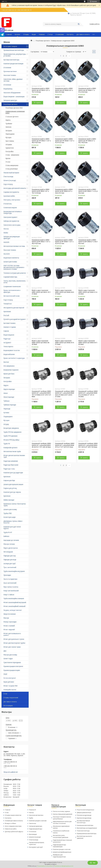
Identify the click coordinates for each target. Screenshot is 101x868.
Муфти (6, 385)
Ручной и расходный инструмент (15, 319)
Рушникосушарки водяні (12, 670)
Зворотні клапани (10, 614)
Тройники (9, 124)
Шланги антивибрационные (62, 852)
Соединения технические (12, 286)
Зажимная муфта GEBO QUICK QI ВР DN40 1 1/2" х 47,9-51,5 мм (64, 242)
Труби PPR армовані (10, 436)
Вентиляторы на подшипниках (87, 828)
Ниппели (8, 127)
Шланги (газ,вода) (10, 180)
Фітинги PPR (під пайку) (11, 440)
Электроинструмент (10, 217)
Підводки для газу (10, 556)
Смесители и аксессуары (12, 225)
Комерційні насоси (10, 690)
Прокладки (7, 575)
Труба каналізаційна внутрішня (14, 571)
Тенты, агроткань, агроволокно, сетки (15, 282)
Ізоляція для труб (9, 564)
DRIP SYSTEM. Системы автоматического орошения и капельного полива (14, 267)
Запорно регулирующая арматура (12, 237)
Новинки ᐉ (33, 810)
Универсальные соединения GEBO (15, 112)
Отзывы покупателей (11, 698)
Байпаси (6, 536)
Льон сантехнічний (10, 583)
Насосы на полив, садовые (62, 811)
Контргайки (9, 151)
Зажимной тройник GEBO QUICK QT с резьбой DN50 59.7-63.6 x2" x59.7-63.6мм (88, 445)
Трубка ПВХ (8, 513)
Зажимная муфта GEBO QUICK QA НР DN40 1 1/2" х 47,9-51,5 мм (65, 141)
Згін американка (9, 366)
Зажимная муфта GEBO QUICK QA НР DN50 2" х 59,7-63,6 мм (87, 141)
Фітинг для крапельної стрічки (14, 639)
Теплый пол (8, 304)
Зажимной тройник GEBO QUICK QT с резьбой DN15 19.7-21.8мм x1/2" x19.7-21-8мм (42, 394)
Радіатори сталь (9, 469)
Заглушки (9, 131)
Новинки (42, 34)
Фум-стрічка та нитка (11, 587)
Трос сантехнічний (10, 567)
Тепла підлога (8, 347)
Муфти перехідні (9, 389)
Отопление (7, 68)
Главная (9, 34)
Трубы (31, 818)
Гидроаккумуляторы (36, 829)
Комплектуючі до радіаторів (13, 473)
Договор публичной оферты (14, 832)
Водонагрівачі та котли (12, 350)
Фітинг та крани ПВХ (11, 686)
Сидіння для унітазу (10, 488)
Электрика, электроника (12, 200)
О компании (60, 34)
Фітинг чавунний (9, 630)
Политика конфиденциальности (64, 866)
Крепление (7, 311)
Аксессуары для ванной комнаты (15, 188)
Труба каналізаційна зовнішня (14, 598)
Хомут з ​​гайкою (9, 595)
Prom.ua (60, 862)
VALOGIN (7, 254)
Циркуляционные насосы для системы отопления (62, 822)
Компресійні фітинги (10, 448)
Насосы (6, 229)
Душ (5, 651)
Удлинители (10, 148)
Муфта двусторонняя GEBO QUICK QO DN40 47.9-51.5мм (65, 343)
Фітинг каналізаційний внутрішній (15, 602)
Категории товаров (10, 46)
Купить (39, 103)
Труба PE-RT (8, 532)
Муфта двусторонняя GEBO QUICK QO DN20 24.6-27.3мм (65, 292)
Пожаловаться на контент (45, 866)
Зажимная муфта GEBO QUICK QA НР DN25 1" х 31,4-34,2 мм (87, 90)
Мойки (6, 233)
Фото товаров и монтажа (13, 826)
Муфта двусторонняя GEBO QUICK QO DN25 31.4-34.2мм (88, 292)
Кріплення (7, 477)
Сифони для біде (9, 480)
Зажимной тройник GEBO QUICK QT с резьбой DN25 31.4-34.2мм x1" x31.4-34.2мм (88, 394)
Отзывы (26, 34)
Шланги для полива (10, 262)
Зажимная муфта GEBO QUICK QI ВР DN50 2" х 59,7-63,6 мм (88, 242)
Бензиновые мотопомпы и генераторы (13, 212)
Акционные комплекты (11, 258)
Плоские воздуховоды (84, 815)
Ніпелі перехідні (9, 397)
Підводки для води (10, 560)
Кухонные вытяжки (10, 71)
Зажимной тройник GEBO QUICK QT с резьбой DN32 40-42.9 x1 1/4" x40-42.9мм (41, 445)
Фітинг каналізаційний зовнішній (14, 606)
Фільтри (6, 618)
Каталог (17, 34)
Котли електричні (10, 678)
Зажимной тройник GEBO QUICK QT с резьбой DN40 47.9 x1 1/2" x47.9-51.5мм (65, 445)
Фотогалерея (8, 706)
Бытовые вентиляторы (11, 60)
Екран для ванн (9, 682)
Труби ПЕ (7, 444)
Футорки (8, 137)
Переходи (7, 409)
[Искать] (79, 24)
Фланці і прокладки (10, 622)
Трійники (6, 401)
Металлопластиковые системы (14, 246)
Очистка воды (8, 176)
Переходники (10, 134)
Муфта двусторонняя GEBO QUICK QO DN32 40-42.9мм (41, 343)
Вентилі (6, 362)
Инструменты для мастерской (14, 308)
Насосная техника (10, 75)
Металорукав (8, 552)
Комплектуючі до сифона (12, 492)
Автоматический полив (12, 296)
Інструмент (7, 343)
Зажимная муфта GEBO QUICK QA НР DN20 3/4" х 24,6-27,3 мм (64, 90)
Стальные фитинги (12, 117)
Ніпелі (6, 393)
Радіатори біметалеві (11, 465)
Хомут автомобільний (11, 591)
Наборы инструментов (11, 221)
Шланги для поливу (10, 509)
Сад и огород (8, 184)
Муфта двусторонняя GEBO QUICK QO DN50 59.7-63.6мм (88, 343)
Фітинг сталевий (9, 626)
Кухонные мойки (9, 196)
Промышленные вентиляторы (14, 50)
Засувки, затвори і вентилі (13, 610)
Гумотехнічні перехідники (12, 662)
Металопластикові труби (12, 451)
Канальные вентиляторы (85, 825)
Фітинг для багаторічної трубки (14, 643)
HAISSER (6, 242)
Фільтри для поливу (10, 655)
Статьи (50, 34)
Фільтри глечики (9, 544)
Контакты (70, 34)
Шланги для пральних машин (13, 484)
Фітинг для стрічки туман (12, 647)
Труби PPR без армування (12, 432)
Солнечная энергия (10, 208)
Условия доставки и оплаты (14, 821)
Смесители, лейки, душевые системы (13, 80)
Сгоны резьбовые (12, 169)
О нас (5, 694)
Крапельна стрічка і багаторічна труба (15, 505)
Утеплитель (8, 204)
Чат (93, 863)
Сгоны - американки (12, 155)
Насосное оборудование (12, 93)
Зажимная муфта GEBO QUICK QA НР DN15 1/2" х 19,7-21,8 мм (41, 90)
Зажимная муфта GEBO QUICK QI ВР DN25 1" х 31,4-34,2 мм (88, 191)
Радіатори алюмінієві (11, 461)
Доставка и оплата (83, 34)
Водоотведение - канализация (14, 96)
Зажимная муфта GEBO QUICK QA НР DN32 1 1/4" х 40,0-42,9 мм (41, 141)
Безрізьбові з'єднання (11, 370)
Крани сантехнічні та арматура (14, 358)
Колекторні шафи (9, 517)
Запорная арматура (10, 100)
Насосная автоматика (36, 815)
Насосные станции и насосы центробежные (62, 818)
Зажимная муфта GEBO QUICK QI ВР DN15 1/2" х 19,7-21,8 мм (41, 191)
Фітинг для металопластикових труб (14, 456)
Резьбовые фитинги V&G (14, 108)
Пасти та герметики (10, 579)
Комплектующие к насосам (38, 821)
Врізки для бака (9, 374)
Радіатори (7, 339)
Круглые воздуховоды (84, 818)
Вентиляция (33, 834)
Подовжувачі (8, 416)
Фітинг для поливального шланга (12, 634)
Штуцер (6, 424)
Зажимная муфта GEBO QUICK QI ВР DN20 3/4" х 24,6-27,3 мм (64, 191)
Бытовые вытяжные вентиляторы (83, 822)
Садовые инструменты (11, 192)
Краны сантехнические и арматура (12, 291)
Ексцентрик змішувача (11, 428)
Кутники (6, 413)
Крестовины (10, 141)
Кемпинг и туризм (10, 327)
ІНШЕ (5, 674)
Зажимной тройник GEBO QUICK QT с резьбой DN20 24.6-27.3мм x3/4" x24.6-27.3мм (65, 394)
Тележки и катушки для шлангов (15, 273)
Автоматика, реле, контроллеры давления (61, 836)
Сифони (6, 331)
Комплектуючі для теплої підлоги (12, 528)
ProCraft (6, 315)
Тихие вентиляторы (83, 831)
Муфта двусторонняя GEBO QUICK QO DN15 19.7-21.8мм (41, 292)
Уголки (8, 162)
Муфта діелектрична (11, 548)
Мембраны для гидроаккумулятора (59, 856)
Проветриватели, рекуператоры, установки (15, 55)
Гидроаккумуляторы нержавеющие (59, 846)
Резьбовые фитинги (10, 104)
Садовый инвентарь (10, 277)
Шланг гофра (8, 659)
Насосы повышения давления (63, 814)
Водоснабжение (9, 354)
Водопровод (8, 89)
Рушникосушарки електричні (13, 666)
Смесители (33, 823)
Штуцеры (9, 144)
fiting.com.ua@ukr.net (11, 772)
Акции (34, 34)
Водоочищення (9, 335)
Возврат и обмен (11, 823)
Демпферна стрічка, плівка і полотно (13, 522)
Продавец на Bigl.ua (50, 864)
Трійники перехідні (10, 405)
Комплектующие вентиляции (13, 64)
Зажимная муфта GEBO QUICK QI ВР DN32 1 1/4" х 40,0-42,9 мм (41, 242)
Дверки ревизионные (84, 812)
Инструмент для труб (36, 847)
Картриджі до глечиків (11, 540)
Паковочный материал (11, 173)
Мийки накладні (9, 500)
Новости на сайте (11, 829)
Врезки (8, 158)
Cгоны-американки (12, 165)
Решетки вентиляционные (86, 810)
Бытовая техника (9, 323)
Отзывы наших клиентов (13, 815)
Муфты (8, 120)
